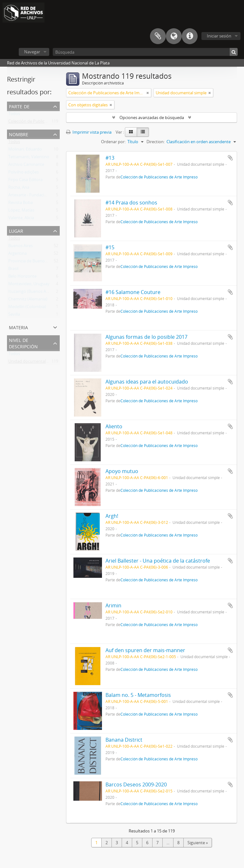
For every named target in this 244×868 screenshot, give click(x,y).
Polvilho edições (24, 173)
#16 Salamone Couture (133, 292)
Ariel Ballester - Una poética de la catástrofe (158, 561)
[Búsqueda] (145, 52)
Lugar (16, 230)
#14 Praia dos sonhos (131, 203)
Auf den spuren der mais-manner (145, 650)
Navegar (32, 52)
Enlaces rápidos (190, 36)
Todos (14, 115)
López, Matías (21, 211)
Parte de (19, 106)
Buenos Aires (20, 247)
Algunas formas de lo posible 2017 (146, 337)
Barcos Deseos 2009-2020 (136, 785)
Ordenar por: (113, 142)
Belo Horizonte (22, 277)
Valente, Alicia (21, 219)
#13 (110, 158)
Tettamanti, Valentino (29, 158)
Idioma (174, 36)
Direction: (156, 142)
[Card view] (131, 132)
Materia (18, 327)
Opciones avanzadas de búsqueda (152, 117)
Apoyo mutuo (122, 471)
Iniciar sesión (219, 36)
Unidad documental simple (34, 363)
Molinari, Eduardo (25, 150)
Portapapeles (158, 36)
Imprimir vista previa (89, 132)
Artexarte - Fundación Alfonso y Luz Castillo (49, 196)
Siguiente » (198, 843)
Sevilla (14, 316)
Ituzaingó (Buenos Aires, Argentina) (41, 293)
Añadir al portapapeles (230, 158)
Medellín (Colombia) (27, 308)
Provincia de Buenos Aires (33, 262)
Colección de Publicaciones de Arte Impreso (49, 123)
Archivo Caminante (26, 166)
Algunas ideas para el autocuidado (147, 382)
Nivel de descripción (23, 343)
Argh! (112, 516)
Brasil (13, 270)
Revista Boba (20, 204)
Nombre (19, 134)
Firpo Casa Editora (25, 181)
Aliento (114, 426)
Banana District (124, 740)
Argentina (17, 255)
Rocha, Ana (19, 189)
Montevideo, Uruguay (29, 285)
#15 (110, 247)
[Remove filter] (148, 93)
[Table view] (143, 132)
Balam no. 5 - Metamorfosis (138, 695)
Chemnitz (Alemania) (28, 300)
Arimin (113, 605)
